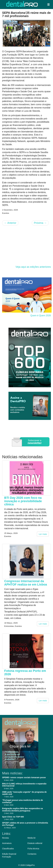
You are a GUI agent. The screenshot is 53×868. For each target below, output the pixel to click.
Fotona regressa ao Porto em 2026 (25, 672)
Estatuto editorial (35, 843)
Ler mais (43, 534)
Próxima (40, 223)
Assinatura (7, 843)
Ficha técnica (33, 849)
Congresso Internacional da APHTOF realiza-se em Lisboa (26, 583)
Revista (5, 838)
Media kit (32, 838)
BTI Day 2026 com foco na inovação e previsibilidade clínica (23, 501)
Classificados (8, 849)
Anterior (10, 223)
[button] (48, 5)
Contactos (32, 854)
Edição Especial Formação (9, 855)
